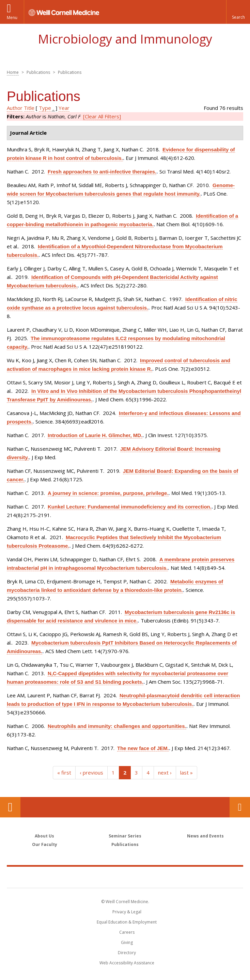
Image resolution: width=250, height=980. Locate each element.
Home (13, 72)
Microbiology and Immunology (125, 39)
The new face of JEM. (143, 748)
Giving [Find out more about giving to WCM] (127, 942)
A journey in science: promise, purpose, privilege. (108, 493)
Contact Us (240, 807)
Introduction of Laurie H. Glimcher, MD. (95, 435)
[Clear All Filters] (102, 116)
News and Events (205, 836)
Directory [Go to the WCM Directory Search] (127, 953)
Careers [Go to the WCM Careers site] (127, 932)
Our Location (10, 807)
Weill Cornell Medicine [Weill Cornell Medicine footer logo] (125, 877)
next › (165, 773)
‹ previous (91, 773)
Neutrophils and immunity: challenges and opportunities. (117, 726)
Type (45, 108)
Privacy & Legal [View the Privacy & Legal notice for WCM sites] (127, 912)
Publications (125, 844)
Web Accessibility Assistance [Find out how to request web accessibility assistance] (127, 963)
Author (15, 108)
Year (64, 108)
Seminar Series (125, 836)
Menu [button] (12, 18)
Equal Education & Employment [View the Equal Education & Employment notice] (127, 922)
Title (29, 108)
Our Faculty (45, 844)
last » (186, 773)
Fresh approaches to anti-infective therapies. (102, 172)
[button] (238, 12)
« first (64, 773)
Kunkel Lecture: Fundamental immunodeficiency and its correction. (130, 507)
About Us (44, 836)
